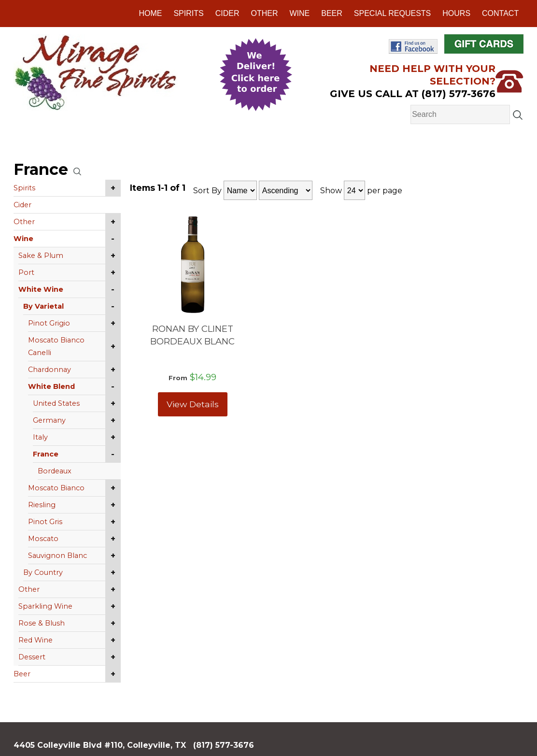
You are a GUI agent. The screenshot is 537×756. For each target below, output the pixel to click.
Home (150, 13)
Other (264, 13)
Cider (227, 13)
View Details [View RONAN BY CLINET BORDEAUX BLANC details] (193, 404)
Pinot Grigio (49, 323)
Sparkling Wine (45, 606)
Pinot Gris (45, 522)
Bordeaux (55, 471)
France (46, 454)
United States (56, 403)
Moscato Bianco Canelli (56, 346)
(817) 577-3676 (224, 745)
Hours (456, 13)
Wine (299, 13)
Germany (49, 420)
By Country (43, 572)
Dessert (32, 657)
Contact (500, 13)
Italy (40, 437)
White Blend (51, 386)
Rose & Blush (42, 623)
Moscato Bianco (56, 488)
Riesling (42, 505)
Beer (332, 13)
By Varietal (43, 306)
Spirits (188, 13)
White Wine (41, 289)
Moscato (43, 539)
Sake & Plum (41, 256)
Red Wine (35, 640)
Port (26, 272)
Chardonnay (49, 370)
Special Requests (392, 13)
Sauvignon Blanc (57, 556)
